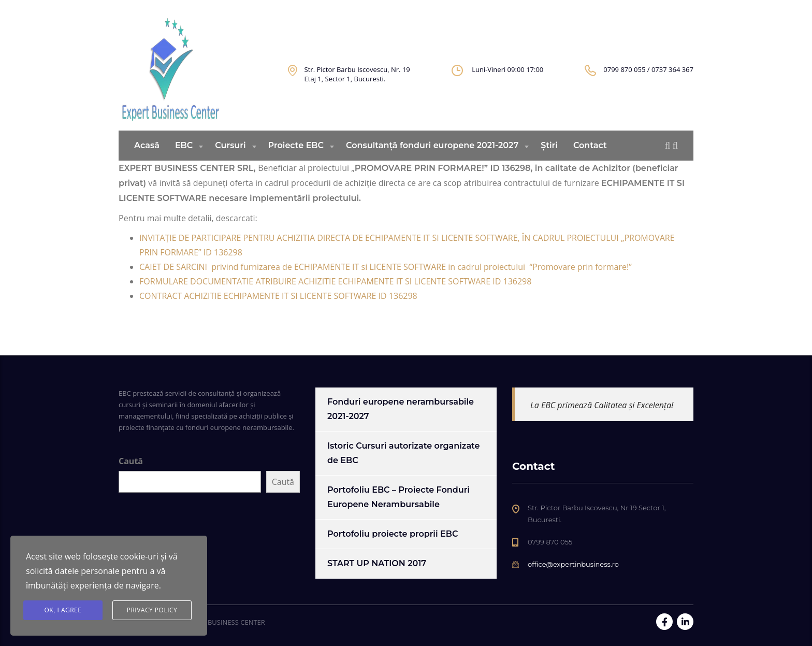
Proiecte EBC (296, 161)
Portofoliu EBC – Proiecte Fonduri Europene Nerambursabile (398, 497)
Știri (549, 161)
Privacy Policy (152, 610)
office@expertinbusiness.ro (573, 564)
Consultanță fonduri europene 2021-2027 (432, 161)
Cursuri (230, 161)
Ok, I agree (63, 610)
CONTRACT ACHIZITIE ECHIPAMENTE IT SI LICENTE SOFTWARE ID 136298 (278, 312)
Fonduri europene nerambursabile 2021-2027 (401, 409)
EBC (184, 161)
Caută (131, 461)
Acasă (147, 161)
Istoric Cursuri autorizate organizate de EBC (404, 453)
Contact (590, 161)
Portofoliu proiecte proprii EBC (393, 534)
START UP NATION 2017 (377, 563)
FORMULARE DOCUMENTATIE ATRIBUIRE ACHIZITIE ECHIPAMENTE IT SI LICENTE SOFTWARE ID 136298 (335, 297)
